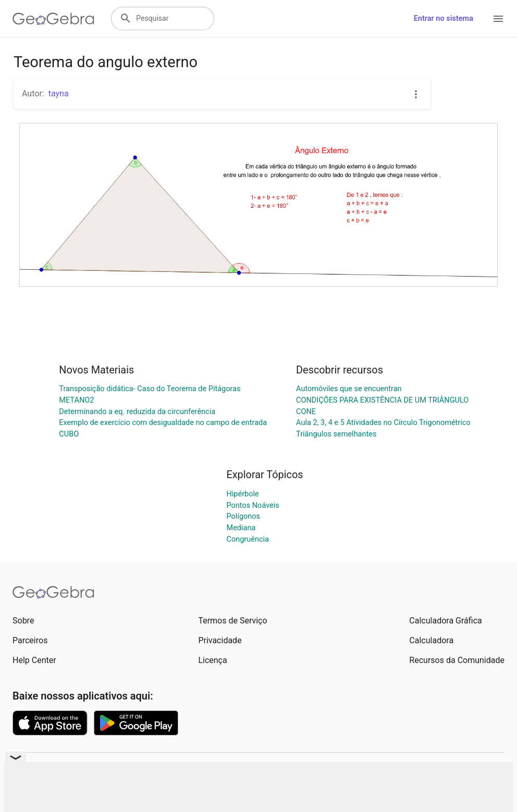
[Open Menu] (498, 19)
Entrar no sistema (444, 18)
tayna (59, 93)
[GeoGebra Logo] (53, 19)
